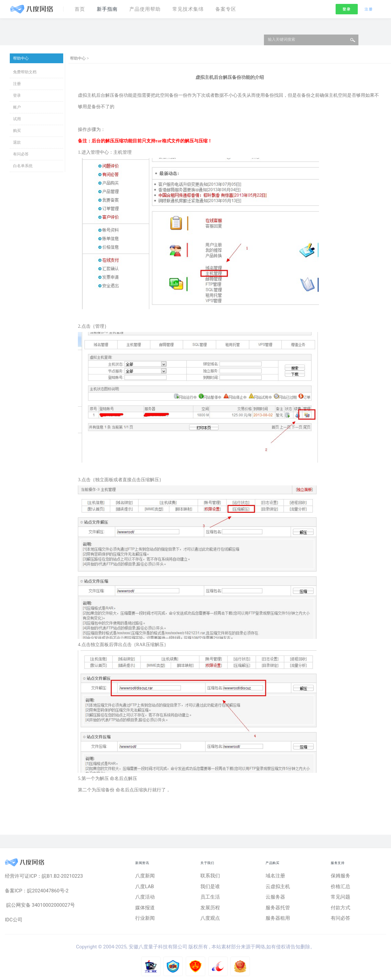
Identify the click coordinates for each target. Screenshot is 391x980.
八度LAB (145, 886)
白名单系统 (23, 166)
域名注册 (275, 876)
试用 (17, 119)
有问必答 (21, 154)
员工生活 (210, 897)
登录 (347, 9)
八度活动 (145, 897)
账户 (17, 107)
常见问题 (340, 897)
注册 (369, 9)
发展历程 (210, 908)
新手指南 (107, 9)
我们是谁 (210, 886)
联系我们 (210, 876)
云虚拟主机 (278, 886)
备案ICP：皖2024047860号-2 (37, 891)
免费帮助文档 (25, 72)
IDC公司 (14, 920)
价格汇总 (340, 886)
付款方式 (340, 908)
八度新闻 (145, 876)
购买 (17, 131)
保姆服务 (340, 876)
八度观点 (210, 918)
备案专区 (226, 9)
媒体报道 (145, 908)
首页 (80, 9)
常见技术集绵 (188, 9)
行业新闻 (145, 918)
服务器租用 (278, 918)
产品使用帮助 (145, 9)
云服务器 (275, 897)
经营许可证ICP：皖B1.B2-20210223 (44, 876)
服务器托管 (278, 908)
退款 (17, 142)
